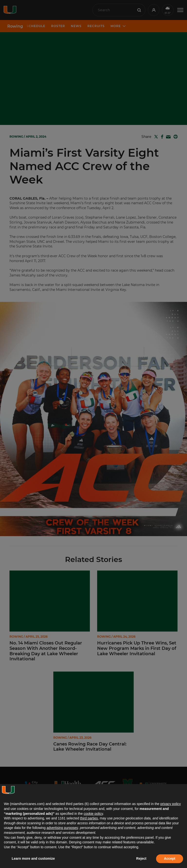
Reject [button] (141, 858)
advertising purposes (62, 828)
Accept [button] (170, 858)
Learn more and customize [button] (33, 858)
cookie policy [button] (93, 814)
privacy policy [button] (170, 804)
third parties (89, 818)
